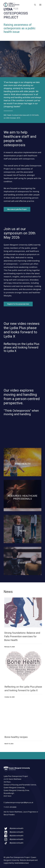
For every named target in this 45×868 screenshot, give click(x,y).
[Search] (34, 5)
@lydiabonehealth (17, 828)
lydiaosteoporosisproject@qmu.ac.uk (19, 802)
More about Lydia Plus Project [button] (17, 209)
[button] (40, 5)
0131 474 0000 (11, 807)
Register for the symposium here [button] (18, 304)
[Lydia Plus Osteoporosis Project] (11, 5)
